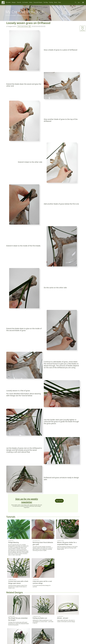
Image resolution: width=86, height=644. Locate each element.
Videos (31, 2)
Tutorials (19, 2)
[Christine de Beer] (3, 3)
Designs (14, 2)
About (56, 2)
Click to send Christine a (24, 26)
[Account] (79, 2)
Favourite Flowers (38, 2)
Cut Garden (25, 2)
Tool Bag (46, 2)
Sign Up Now (59, 501)
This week (8, 2)
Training (51, 2)
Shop (59, 2)
